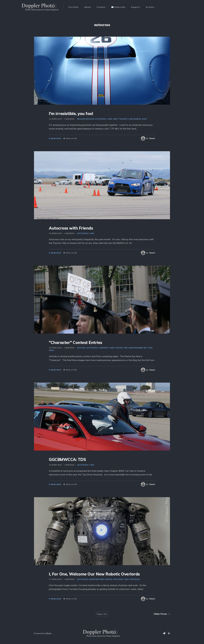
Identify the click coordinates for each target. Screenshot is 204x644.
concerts (104, 348)
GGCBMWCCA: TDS (67, 459)
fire (126, 348)
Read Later (71, 138)
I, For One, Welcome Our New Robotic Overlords (94, 574)
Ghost (49, 633)
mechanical (135, 119)
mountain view (97, 579)
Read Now (56, 138)
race (144, 119)
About (88, 7)
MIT (145, 348)
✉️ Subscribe (118, 7)
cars (110, 119)
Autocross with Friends (71, 228)
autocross (101, 119)
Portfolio (74, 7)
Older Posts (162, 614)
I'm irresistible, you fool (71, 113)
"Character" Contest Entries (76, 342)
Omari (152, 138)
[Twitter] (165, 633)
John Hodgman (136, 348)
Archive (150, 7)
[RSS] (169, 633)
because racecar (86, 119)
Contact (101, 7)
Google (119, 348)
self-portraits (132, 579)
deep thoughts (121, 119)
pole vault (118, 579)
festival (81, 348)
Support (136, 7)
